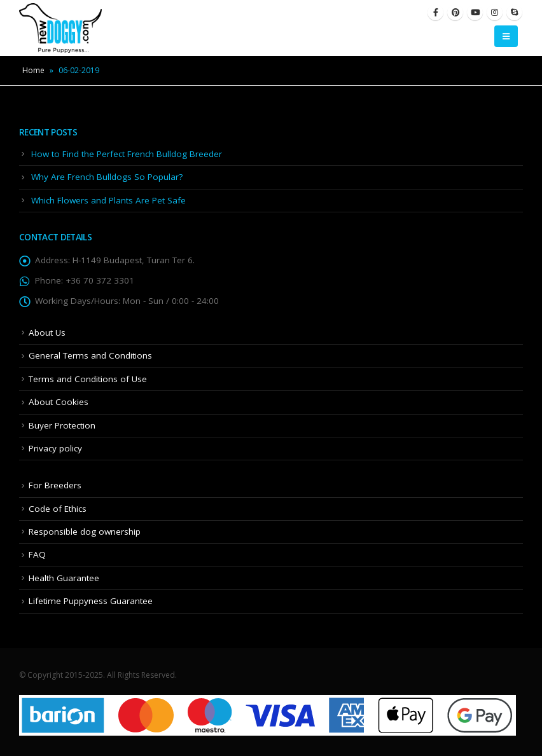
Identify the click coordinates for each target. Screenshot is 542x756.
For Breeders (55, 485)
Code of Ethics (58, 509)
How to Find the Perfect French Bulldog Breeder (127, 154)
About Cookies (59, 402)
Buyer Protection (62, 425)
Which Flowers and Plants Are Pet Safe (108, 200)
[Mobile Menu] (506, 36)
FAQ (37, 554)
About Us (47, 333)
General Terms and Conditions (90, 355)
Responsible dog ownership (85, 532)
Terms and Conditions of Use (88, 379)
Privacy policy (55, 448)
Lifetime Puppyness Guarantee (91, 601)
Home (33, 70)
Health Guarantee (64, 578)
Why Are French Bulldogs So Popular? (107, 177)
